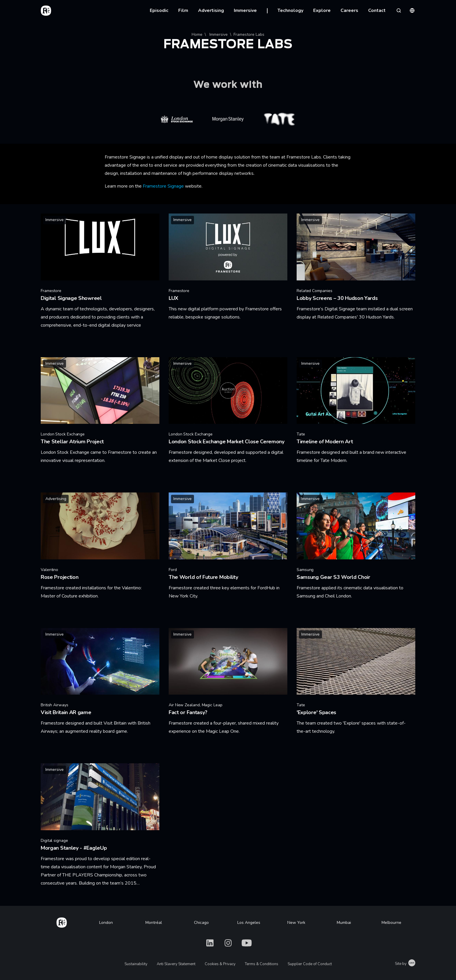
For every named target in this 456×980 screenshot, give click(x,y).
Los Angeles (249, 923)
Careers (349, 10)
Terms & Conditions (262, 964)
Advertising (211, 10)
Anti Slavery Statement (176, 964)
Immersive (245, 10)
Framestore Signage (163, 186)
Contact (377, 10)
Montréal (154, 923)
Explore (322, 10)
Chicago (201, 923)
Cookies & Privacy (220, 964)
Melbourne (391, 923)
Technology (290, 10)
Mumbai (344, 923)
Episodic (159, 10)
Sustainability (136, 964)
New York (296, 923)
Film (183, 10)
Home (197, 34)
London (106, 923)
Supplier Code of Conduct (310, 964)
